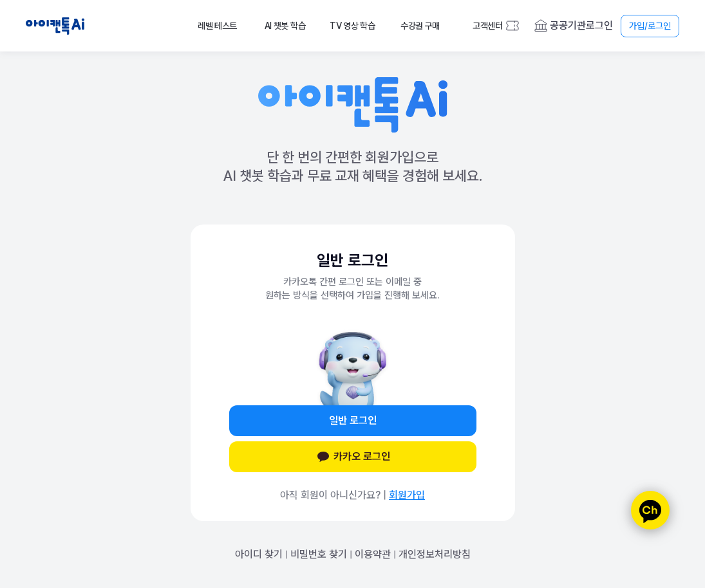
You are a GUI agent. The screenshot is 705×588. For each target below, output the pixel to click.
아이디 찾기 (259, 554)
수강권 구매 (420, 26)
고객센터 (488, 26)
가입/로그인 (650, 26)
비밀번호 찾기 (319, 554)
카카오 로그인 (353, 457)
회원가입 (407, 495)
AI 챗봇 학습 (285, 26)
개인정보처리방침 (435, 554)
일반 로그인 (353, 420)
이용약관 (373, 554)
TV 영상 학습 (352, 26)
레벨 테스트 (217, 26)
